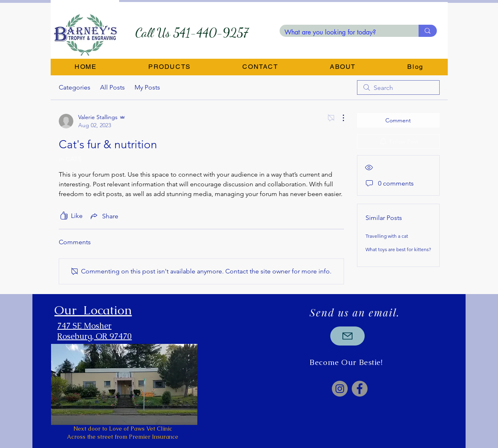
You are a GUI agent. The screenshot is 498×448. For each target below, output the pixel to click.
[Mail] (347, 336)
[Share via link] (104, 216)
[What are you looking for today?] (343, 32)
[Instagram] (340, 389)
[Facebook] (360, 389)
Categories (75, 87)
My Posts (147, 87)
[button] (169, 67)
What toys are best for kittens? (398, 249)
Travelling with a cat (387, 236)
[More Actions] (339, 118)
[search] (398, 87)
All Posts (112, 87)
